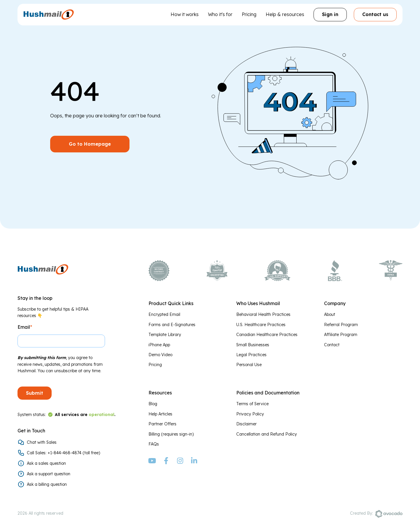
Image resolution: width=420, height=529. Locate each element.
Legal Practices (251, 355)
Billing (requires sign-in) (171, 434)
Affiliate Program (341, 335)
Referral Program (341, 325)
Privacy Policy (250, 414)
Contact (332, 345)
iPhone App (159, 345)
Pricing (249, 14)
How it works (185, 14)
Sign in (330, 14)
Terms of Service (252, 404)
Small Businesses (253, 345)
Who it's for (220, 14)
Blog (153, 404)
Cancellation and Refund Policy (267, 434)
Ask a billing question (47, 484)
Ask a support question (49, 474)
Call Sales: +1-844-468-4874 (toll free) (63, 453)
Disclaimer (246, 424)
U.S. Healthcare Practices (261, 325)
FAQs (154, 444)
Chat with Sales (42, 442)
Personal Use (249, 365)
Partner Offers (162, 424)
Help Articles (160, 414)
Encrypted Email (164, 314)
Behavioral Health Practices (263, 314)
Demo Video (160, 355)
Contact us (375, 14)
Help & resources (285, 14)
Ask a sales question (46, 463)
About (330, 314)
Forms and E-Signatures (172, 325)
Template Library (165, 335)
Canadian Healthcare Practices (267, 335)
